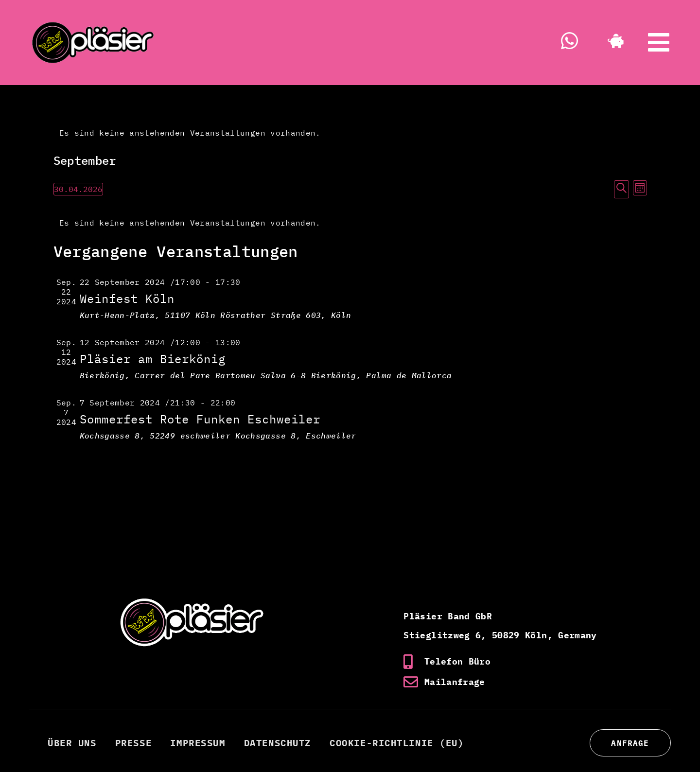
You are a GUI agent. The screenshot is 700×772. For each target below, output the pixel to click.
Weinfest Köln (127, 298)
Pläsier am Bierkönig (153, 359)
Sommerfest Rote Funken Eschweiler (200, 419)
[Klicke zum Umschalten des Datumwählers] (78, 189)
